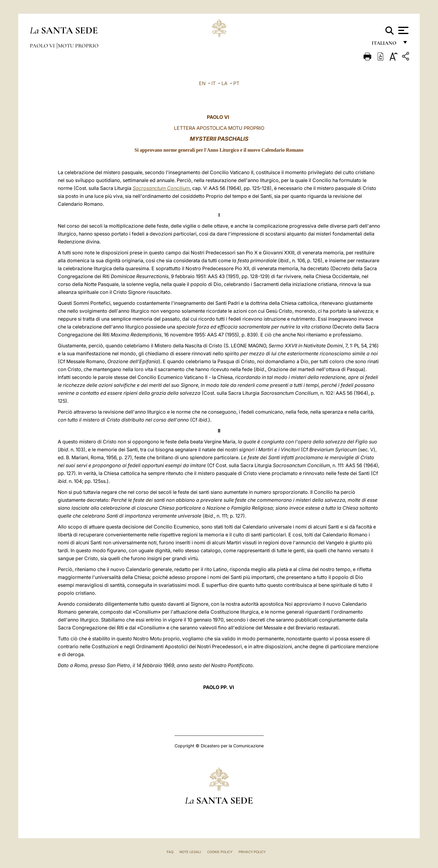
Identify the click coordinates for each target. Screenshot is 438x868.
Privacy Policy (252, 852)
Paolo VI (43, 46)
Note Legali (190, 852)
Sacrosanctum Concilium (161, 188)
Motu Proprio (78, 46)
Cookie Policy (220, 852)
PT (236, 83)
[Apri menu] (403, 30)
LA (224, 83)
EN (202, 83)
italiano (385, 45)
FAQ (170, 852)
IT (214, 83)
